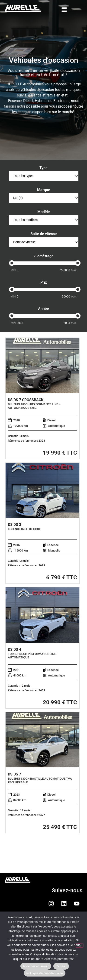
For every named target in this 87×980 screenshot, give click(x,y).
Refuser (61, 966)
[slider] (12, 263)
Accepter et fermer (36, 966)
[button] (64, 10)
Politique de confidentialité (45, 973)
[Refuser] (80, 946)
